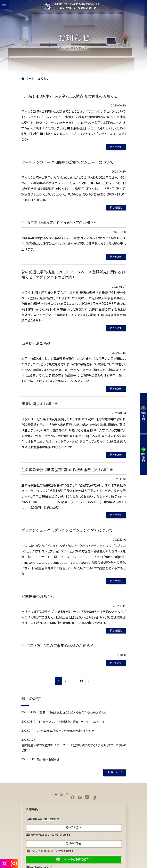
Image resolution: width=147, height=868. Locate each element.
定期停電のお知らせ (38, 596)
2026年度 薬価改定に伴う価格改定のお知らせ (59, 222)
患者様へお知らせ (36, 343)
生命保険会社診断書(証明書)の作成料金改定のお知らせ (67, 470)
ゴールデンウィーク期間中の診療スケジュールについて (67, 162)
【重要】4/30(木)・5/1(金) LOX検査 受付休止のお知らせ (69, 96)
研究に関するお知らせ (40, 404)
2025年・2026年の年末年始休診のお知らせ (57, 645)
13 (81, 682)
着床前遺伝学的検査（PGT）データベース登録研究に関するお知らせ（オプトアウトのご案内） (73, 274)
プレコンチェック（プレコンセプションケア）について (67, 530)
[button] (115, 772)
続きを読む (116, 147)
